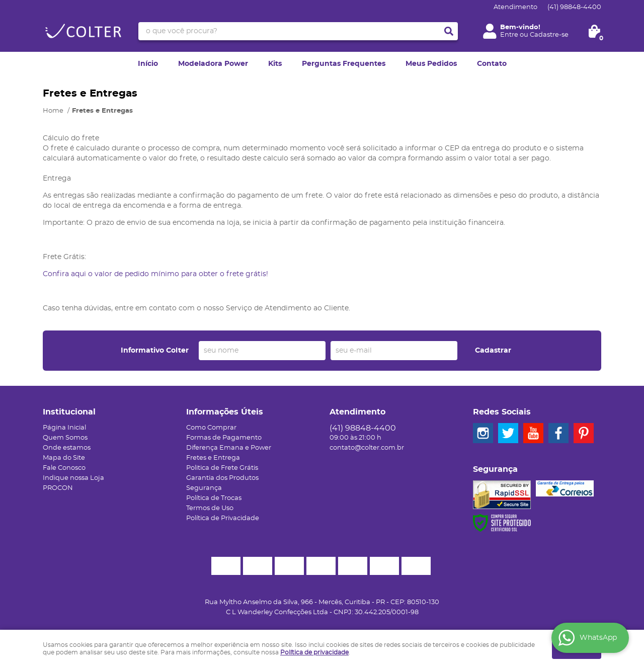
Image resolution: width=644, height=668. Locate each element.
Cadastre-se (549, 35)
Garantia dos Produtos (222, 478)
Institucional (69, 412)
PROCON (58, 488)
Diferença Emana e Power (229, 448)
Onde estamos (67, 448)
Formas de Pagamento (224, 438)
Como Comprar (211, 428)
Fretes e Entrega (213, 458)
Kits (275, 64)
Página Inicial (64, 428)
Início (148, 64)
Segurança (204, 488)
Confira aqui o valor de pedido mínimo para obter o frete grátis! (155, 274)
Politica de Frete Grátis (222, 468)
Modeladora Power (213, 64)
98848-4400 (574, 7)
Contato (492, 64)
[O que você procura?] (449, 31)
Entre (509, 35)
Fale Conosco (64, 468)
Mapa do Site (64, 458)
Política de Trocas (214, 498)
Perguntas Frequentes (344, 64)
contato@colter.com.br (367, 448)
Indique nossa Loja (73, 478)
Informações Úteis (225, 412)
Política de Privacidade (223, 518)
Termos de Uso (210, 508)
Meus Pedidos (431, 64)
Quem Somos (65, 438)
